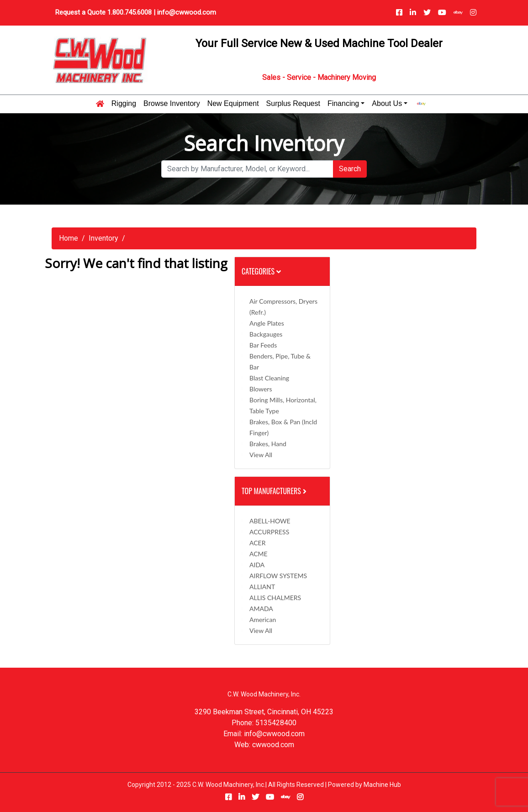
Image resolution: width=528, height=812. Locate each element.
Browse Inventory (172, 104)
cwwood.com (273, 745)
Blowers (261, 389)
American (263, 620)
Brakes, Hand (268, 444)
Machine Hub (382, 785)
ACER (257, 543)
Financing (343, 104)
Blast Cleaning (269, 378)
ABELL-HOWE (270, 521)
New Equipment (233, 104)
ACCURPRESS (269, 532)
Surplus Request (293, 104)
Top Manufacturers (275, 491)
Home (69, 238)
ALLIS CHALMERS (275, 598)
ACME (259, 554)
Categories (261, 271)
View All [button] (261, 455)
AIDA (257, 565)
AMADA (261, 609)
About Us (387, 104)
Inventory (103, 238)
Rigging (124, 104)
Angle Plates (267, 323)
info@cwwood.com (187, 12)
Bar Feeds (263, 345)
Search (350, 169)
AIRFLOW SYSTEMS (278, 576)
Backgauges (266, 334)
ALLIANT (262, 587)
